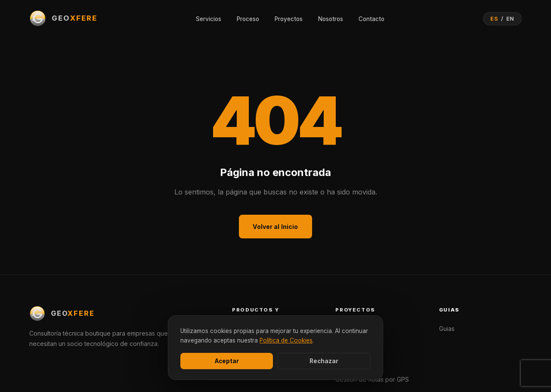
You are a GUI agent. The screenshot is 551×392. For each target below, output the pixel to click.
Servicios (209, 19)
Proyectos (289, 19)
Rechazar (324, 361)
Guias (447, 329)
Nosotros (331, 19)
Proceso (248, 19)
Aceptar (227, 361)
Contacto (371, 19)
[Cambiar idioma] (502, 19)
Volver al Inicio (275, 227)
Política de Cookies (286, 340)
